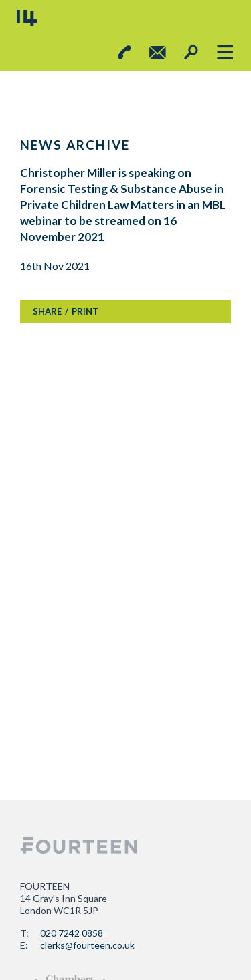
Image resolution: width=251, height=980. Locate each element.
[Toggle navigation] (225, 52)
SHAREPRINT (66, 311)
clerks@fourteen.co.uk (87, 945)
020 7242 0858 (72, 933)
